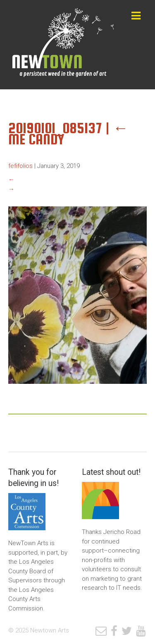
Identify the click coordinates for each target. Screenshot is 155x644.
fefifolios (20, 166)
